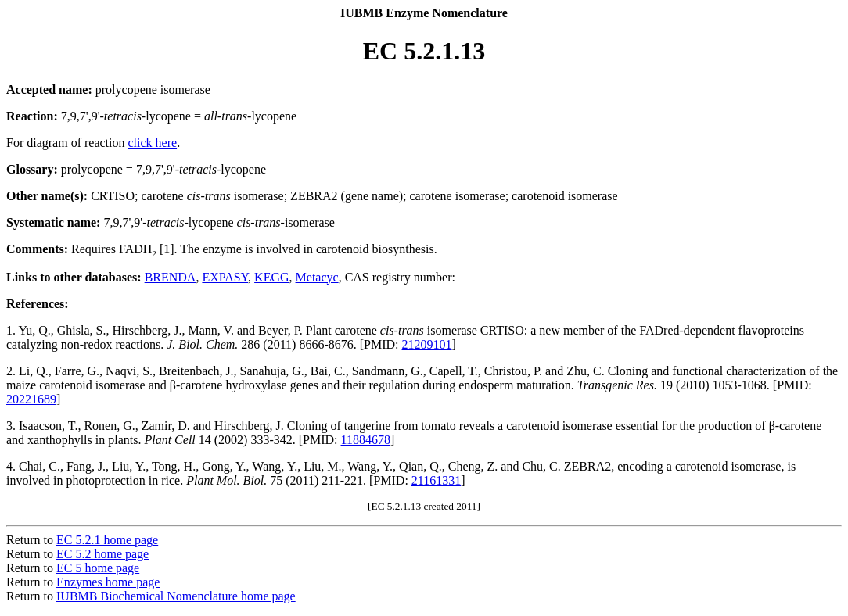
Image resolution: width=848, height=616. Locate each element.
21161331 (436, 480)
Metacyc (317, 277)
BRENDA (171, 277)
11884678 (366, 440)
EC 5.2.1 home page (107, 540)
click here (153, 143)
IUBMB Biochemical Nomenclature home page (176, 596)
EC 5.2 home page (102, 554)
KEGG (271, 277)
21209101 (427, 344)
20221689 (31, 399)
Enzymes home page (108, 582)
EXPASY (225, 277)
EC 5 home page (98, 568)
